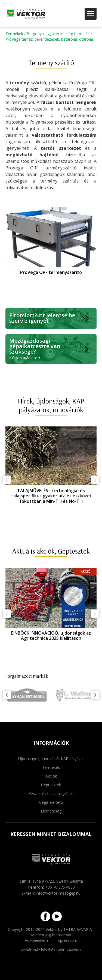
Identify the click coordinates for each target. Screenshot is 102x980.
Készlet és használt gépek (51, 794)
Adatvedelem (36, 940)
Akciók (51, 776)
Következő (95, 480)
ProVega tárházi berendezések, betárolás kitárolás (50, 39)
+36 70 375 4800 (60, 887)
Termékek (14, 34)
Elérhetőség (51, 811)
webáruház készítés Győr (43, 950)
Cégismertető (51, 802)
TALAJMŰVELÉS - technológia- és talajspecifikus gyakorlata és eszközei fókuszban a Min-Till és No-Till (51, 496)
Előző (7, 480)
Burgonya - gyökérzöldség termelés (58, 34)
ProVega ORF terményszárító (51, 272)
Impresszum (66, 940)
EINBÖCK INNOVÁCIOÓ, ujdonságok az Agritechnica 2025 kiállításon (51, 636)
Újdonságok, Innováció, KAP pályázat (51, 759)
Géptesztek (51, 785)
